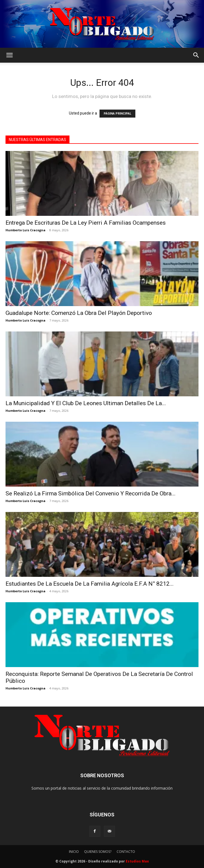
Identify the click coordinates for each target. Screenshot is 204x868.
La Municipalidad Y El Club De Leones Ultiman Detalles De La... (86, 403)
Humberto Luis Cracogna (25, 230)
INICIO (74, 852)
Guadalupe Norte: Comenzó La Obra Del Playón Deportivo (79, 313)
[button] (9, 55)
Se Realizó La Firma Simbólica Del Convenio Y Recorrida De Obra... (91, 493)
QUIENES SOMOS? (98, 852)
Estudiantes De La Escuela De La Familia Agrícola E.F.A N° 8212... (90, 584)
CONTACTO (126, 852)
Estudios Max (137, 861)
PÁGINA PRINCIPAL (117, 114)
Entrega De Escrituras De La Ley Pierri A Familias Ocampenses (86, 223)
